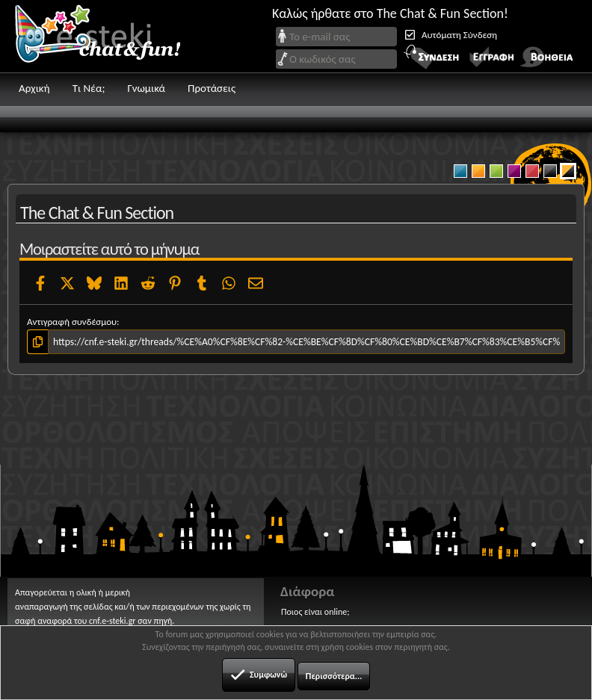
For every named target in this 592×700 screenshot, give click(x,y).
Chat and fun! (108, 36)
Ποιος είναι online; (315, 612)
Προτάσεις (212, 88)
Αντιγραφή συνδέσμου (72, 322)
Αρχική (34, 88)
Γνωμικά (146, 88)
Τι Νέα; (89, 88)
